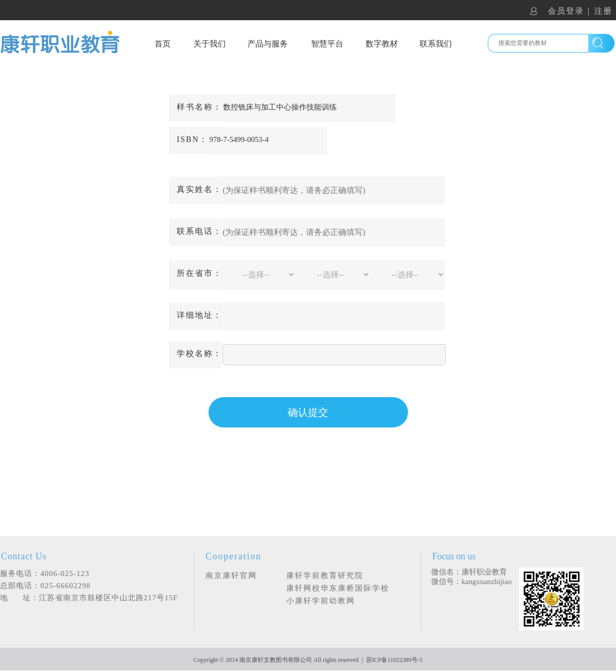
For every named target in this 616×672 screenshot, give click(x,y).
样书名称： (199, 107)
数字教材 (382, 44)
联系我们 (436, 44)
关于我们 (210, 44)
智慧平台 (327, 44)
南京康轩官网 (231, 575)
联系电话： (199, 231)
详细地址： (199, 315)
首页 (163, 44)
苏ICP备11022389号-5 (394, 660)
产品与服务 (268, 44)
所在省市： (199, 273)
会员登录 (566, 11)
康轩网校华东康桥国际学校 (338, 588)
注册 (603, 11)
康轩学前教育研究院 (325, 575)
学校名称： (199, 353)
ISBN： (192, 139)
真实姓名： (199, 189)
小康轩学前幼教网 (321, 601)
